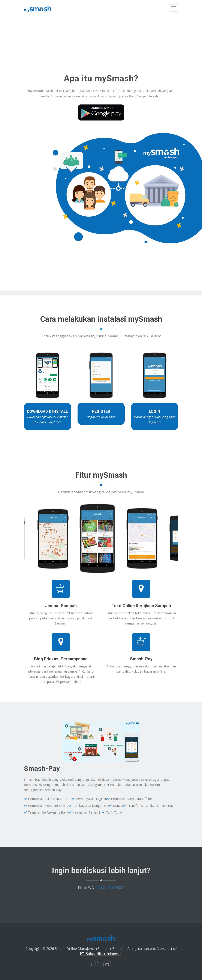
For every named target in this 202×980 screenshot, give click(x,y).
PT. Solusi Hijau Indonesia (101, 954)
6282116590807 (110, 887)
